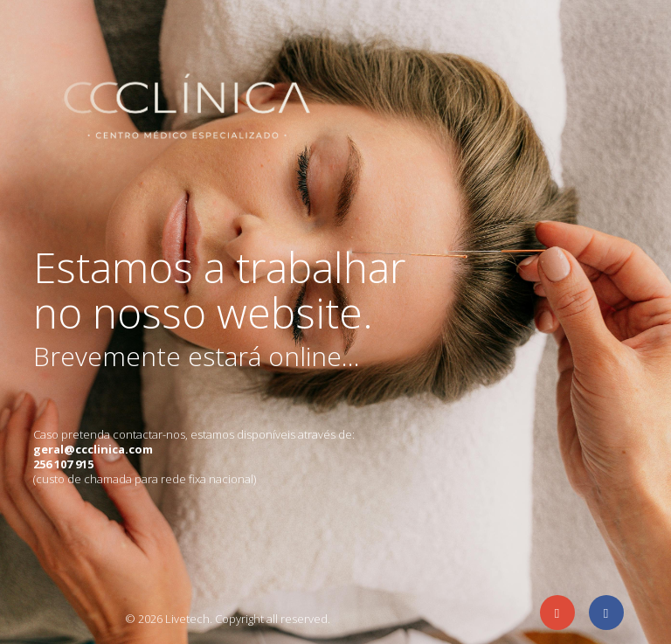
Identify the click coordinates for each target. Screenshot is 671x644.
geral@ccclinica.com (93, 449)
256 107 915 (63, 464)
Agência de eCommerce (66, 617)
